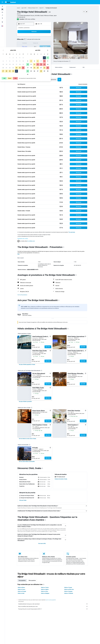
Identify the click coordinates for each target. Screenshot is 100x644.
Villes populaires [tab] (32, 580)
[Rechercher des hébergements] (2, 9)
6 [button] (28, 40)
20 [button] (28, 47)
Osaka (40, 8)
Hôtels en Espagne (68, 591)
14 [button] (31, 43)
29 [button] (34, 50)
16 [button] (38, 43)
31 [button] (41, 50)
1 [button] (34, 37)
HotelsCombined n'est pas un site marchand (53, 604)
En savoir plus (72, 232)
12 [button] (48, 40)
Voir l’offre (48, 347)
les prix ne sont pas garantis (51, 600)
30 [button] (38, 50)
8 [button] (34, 40)
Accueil (18, 8)
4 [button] (44, 37)
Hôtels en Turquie (68, 587)
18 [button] (44, 43)
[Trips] (2, 22)
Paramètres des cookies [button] (23, 239)
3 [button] (41, 37)
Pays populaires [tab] (22, 580)
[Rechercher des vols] (2, 6)
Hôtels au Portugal (22, 591)
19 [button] (48, 43)
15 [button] (34, 43)
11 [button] (44, 40)
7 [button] (31, 40)
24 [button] (41, 47)
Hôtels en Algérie (45, 589)
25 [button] (44, 47)
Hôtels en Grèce (45, 591)
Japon (23, 8)
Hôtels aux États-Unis (69, 589)
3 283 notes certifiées (30, 19)
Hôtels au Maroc (21, 587)
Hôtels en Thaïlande (69, 593)
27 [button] (28, 50)
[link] (27, 364)
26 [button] (48, 47)
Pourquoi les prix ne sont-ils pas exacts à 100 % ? (53, 609)
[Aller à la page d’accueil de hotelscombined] (10, 2)
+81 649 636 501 (21, 17)
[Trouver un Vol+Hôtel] (2, 15)
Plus (19, 254)
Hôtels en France (22, 589)
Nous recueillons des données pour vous (53, 606)
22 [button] (34, 47)
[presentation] (70, 61)
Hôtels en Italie (21, 593)
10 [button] (41, 40)
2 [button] (38, 37)
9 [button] (38, 40)
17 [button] (41, 43)
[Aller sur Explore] (2, 18)
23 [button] (38, 47)
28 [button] (31, 50)
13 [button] (28, 43)
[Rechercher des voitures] (2, 12)
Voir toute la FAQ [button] (42, 543)
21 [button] (31, 47)
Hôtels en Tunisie (45, 587)
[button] (2, 2)
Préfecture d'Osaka (31, 8)
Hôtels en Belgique (45, 593)
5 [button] (48, 37)
